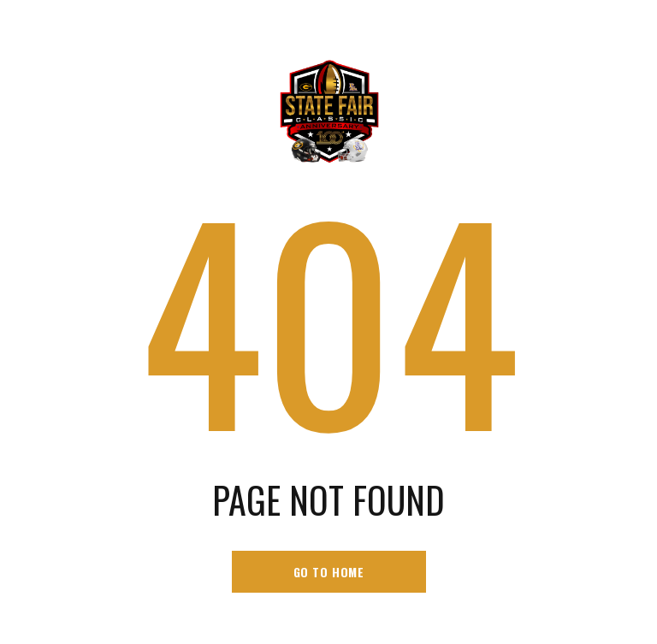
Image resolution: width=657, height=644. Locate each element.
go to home (329, 572)
